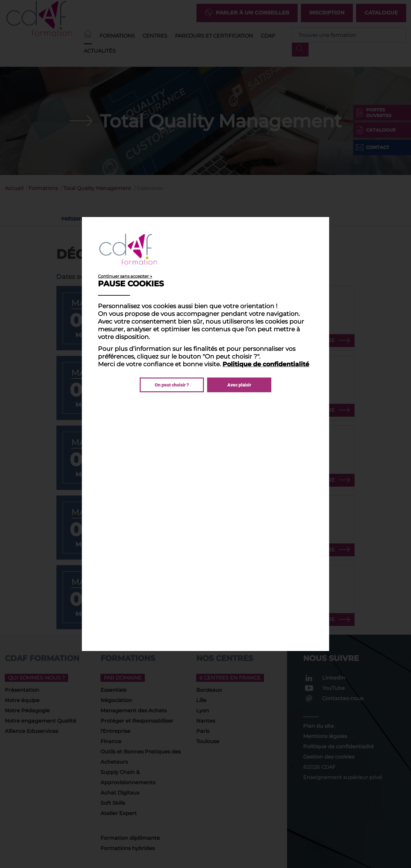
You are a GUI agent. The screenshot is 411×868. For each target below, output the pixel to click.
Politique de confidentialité (266, 364)
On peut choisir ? (172, 385)
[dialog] (205, 434)
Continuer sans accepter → (125, 276)
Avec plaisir (239, 385)
